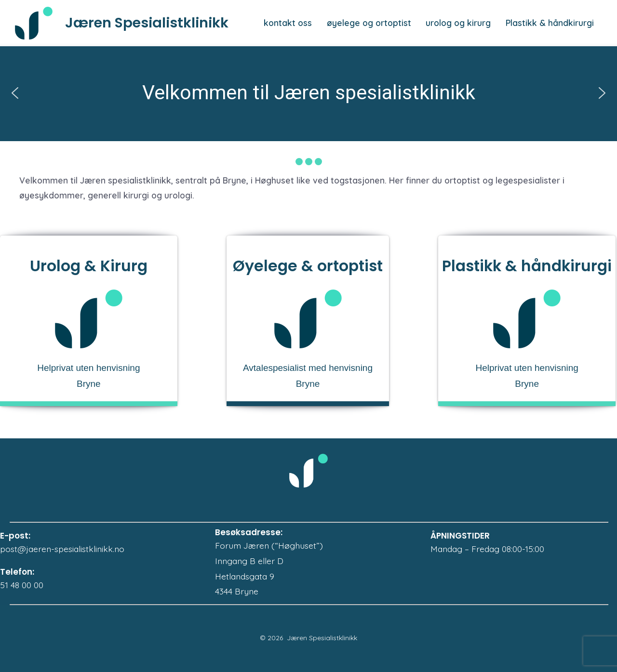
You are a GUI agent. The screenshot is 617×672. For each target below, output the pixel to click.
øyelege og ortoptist (369, 23)
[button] (15, 93)
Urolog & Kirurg (89, 266)
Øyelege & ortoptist (308, 266)
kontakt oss (288, 23)
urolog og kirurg (458, 23)
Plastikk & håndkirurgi (550, 23)
